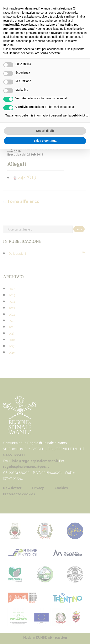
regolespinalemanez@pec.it (26, 466)
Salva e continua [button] (45, 141)
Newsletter (12, 488)
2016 (12, 352)
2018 (12, 340)
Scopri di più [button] (45, 131)
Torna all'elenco (23, 201)
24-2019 (25, 177)
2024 (12, 301)
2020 (12, 327)
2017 (12, 346)
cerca (79, 229)
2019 (12, 333)
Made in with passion (45, 637)
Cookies (61, 488)
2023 (12, 308)
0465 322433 (14, 455)
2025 (12, 295)
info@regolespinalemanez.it (35, 461)
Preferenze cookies (19, 494)
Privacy (38, 488)
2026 (12, 289)
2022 (12, 314)
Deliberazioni (17, 253)
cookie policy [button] (75, 29)
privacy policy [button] (12, 17)
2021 (12, 320)
